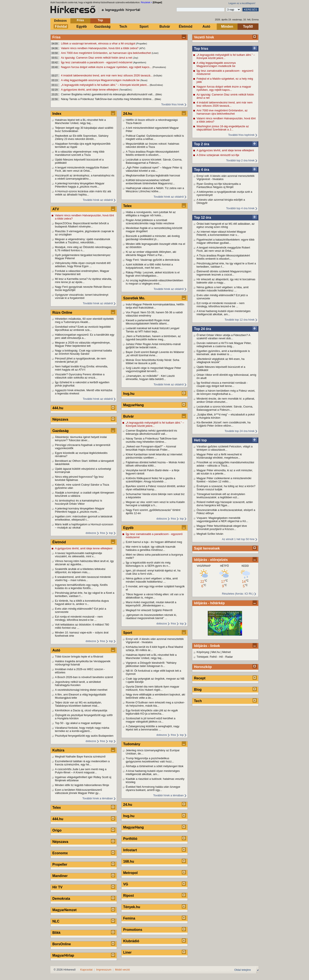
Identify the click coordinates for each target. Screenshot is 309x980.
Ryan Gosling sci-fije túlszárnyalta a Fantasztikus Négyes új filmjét (219, 185)
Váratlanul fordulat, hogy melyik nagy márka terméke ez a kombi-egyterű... (82, 729)
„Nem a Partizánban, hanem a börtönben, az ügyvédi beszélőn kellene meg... (153, 338)
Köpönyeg (203, 652)
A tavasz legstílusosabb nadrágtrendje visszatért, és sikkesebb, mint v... (79, 555)
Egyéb (82, 27)
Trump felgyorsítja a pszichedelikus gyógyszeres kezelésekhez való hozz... (150, 760)
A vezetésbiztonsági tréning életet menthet (81, 690)
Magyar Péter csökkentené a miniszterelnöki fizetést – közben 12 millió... (224, 480)
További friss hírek (172, 104)
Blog (198, 690)
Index (57, 114)
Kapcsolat (86, 970)
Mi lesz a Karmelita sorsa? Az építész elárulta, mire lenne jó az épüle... (83, 280)
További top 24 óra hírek (240, 431)
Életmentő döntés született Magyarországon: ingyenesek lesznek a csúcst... (224, 273)
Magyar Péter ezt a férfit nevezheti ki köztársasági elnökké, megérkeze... (219, 456)
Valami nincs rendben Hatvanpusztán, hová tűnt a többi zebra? (100, 48)
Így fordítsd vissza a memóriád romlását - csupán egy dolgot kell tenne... (222, 384)
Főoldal (61, 27)
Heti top (200, 440)
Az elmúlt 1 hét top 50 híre (238, 539)
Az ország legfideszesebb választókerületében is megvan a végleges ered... (154, 282)
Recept (200, 678)
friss (103, 533)
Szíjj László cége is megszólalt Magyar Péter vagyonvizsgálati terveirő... (153, 370)
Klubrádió (131, 941)
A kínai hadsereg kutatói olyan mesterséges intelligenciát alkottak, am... (223, 313)
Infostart (130, 850)
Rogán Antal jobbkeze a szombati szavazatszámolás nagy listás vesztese (150, 222)
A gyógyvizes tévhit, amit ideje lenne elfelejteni (90, 90)
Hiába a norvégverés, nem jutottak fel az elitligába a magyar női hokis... (151, 214)
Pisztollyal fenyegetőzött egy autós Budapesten (84, 736)
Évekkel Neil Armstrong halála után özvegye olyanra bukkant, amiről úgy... (153, 788)
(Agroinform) (140, 62)
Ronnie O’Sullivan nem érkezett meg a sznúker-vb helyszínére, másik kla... (155, 704)
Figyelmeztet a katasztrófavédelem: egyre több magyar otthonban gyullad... (226, 241)
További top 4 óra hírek (240, 208)
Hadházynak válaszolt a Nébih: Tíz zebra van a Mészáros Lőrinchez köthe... (155, 190)
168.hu (129, 861)
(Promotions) (159, 67)
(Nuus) (144, 80)
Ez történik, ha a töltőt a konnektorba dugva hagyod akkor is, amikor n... (82, 602)
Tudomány (132, 744)
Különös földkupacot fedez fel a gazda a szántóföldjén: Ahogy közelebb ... (151, 480)
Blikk (56, 933)
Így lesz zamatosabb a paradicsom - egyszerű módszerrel (97, 62)
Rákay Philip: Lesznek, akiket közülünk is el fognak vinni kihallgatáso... (153, 274)
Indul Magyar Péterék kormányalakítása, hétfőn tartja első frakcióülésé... (155, 306)
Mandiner (60, 876)
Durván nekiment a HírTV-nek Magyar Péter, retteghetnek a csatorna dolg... (224, 345)
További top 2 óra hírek (240, 160)
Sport (144, 27)
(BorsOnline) (156, 85)
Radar (229, 657)
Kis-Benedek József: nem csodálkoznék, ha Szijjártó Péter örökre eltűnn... (223, 424)
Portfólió (130, 839)
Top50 (248, 27)
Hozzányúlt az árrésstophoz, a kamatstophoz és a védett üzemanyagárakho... (85, 177)
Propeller (60, 864)
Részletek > (146, 2)
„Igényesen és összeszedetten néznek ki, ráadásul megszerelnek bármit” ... (151, 616)
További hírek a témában (98, 798)
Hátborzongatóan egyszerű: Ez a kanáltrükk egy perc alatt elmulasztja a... (85, 336)
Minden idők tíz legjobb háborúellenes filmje (82, 785)
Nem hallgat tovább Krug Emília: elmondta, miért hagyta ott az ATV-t (81, 368)
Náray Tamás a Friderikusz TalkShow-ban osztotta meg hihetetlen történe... (108, 99)
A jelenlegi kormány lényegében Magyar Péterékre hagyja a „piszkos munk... (80, 185)
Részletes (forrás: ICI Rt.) (238, 594)
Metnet (227, 652)
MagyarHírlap (63, 955)
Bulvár (165, 27)
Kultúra (58, 750)
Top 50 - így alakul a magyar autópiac (78, 723)
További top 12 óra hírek (240, 320)
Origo (57, 830)
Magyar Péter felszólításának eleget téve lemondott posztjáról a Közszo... (222, 527)
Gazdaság (102, 27)
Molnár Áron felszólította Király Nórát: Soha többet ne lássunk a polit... (152, 362)
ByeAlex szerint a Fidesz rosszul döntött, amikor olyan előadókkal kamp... (155, 488)
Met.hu (216, 652)
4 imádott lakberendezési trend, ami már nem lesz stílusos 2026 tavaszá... (107, 75)
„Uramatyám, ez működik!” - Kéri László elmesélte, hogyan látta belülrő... (150, 377)
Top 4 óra (202, 170)
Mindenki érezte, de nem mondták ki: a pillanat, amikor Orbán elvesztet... (226, 400)
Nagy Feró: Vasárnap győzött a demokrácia (153, 260)
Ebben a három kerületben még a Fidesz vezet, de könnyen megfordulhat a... (226, 392)
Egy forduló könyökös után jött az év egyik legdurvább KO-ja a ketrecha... (152, 712)
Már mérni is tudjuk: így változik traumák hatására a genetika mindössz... (151, 548)
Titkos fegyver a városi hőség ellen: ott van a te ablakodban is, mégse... (155, 596)
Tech (123, 27)
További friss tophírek (241, 135)
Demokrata (61, 899)
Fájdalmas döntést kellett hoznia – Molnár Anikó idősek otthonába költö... (155, 464)
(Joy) (135, 58)
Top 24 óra (203, 329)
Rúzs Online (62, 313)
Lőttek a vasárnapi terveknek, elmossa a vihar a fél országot (98, 43)
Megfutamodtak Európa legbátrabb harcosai (153, 175)
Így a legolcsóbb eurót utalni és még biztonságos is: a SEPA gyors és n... (148, 564)
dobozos (91, 533)
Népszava (60, 419)
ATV (56, 209)
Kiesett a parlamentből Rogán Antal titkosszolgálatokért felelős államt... (148, 322)
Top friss (201, 49)
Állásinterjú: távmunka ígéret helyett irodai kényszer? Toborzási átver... (81, 439)
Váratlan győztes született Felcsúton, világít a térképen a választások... (225, 448)
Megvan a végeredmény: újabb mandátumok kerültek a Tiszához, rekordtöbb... (83, 241)
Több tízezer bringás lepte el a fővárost (79, 657)
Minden (227, 27)
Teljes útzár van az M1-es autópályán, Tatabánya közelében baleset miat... (78, 704)
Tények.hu (132, 907)
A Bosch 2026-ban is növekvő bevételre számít (84, 677)
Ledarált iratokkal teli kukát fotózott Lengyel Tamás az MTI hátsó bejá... (152, 330)
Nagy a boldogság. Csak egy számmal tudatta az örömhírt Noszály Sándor (83, 352)
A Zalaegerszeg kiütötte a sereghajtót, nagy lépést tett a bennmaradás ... (153, 728)
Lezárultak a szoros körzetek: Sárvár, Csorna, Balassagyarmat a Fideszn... (225, 408)
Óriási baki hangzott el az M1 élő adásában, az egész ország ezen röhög (226, 225)
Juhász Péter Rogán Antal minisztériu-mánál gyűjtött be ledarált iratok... (153, 346)
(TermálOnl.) (126, 90)
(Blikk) (159, 94)
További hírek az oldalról (98, 200)
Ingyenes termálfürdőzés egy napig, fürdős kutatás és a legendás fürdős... (81, 586)
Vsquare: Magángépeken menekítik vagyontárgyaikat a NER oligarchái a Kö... (222, 520)
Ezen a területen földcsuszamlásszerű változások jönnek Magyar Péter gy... (78, 791)
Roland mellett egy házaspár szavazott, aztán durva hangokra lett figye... (225, 504)
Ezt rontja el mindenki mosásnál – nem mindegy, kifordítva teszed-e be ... (220, 305)
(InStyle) (158, 76)
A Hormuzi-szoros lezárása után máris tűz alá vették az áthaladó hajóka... (83, 193)
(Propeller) (142, 44)
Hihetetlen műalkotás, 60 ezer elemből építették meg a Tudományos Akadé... (84, 320)
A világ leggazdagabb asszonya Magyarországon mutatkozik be (101, 80)
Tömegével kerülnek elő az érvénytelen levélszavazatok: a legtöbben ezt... (221, 496)
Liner (127, 952)
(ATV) (142, 48)
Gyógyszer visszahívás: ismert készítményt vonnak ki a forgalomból (82, 296)
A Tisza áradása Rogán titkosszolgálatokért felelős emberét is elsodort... (223, 257)
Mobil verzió (122, 970)
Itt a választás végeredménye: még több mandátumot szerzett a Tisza (80, 153)
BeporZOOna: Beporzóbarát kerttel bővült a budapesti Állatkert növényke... (82, 225)
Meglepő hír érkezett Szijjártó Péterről (149, 610)
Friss (80, 20)
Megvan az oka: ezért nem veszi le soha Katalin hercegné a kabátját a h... (155, 504)
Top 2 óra (202, 144)
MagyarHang (133, 405)
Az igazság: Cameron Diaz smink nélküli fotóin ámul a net (97, 58)
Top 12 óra (203, 217)
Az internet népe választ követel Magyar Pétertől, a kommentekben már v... (221, 233)
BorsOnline (62, 944)
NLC (56, 921)
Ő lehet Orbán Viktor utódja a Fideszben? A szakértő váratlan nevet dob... (223, 337)
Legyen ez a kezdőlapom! (242, 3)
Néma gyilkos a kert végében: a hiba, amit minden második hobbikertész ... (223, 289)
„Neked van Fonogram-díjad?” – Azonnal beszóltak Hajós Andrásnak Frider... (151, 448)
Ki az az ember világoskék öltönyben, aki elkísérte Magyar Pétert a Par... (151, 253)
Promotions (133, 930)
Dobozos (60, 21)
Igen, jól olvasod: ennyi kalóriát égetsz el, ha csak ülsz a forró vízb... (153, 572)
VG (126, 884)
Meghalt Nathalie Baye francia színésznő (80, 757)
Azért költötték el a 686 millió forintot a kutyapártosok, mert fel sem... (149, 266)
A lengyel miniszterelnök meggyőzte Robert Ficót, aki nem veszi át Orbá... (223, 249)
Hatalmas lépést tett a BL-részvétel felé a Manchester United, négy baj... (80, 121)
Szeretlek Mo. (134, 298)
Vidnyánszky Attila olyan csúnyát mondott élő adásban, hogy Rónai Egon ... (83, 265)
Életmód (186, 27)
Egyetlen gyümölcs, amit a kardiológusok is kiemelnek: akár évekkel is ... (223, 353)
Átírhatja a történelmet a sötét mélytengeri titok (155, 766)
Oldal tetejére (243, 970)
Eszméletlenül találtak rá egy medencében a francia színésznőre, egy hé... (82, 763)
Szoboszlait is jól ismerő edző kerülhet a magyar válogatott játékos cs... (151, 720)
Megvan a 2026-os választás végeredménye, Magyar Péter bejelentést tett (83, 344)
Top (100, 20)
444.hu (58, 408)
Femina (129, 918)
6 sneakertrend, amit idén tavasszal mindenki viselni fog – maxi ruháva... (83, 579)
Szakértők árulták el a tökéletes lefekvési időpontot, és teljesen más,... (80, 571)
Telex (57, 808)
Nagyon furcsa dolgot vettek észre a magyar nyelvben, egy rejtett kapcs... (107, 67)
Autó (206, 27)
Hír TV (57, 887)
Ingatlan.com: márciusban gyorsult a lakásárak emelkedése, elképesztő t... (84, 518)
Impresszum (104, 970)
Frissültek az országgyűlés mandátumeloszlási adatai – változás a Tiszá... (225, 464)
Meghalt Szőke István (210, 534)
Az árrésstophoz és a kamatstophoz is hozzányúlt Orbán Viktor (79, 502)
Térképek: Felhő (207, 657)
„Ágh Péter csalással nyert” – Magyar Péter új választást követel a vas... (154, 169)
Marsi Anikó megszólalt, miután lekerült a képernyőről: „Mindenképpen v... (151, 604)
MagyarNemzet (64, 910)
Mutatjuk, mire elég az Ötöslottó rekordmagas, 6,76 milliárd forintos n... (83, 249)
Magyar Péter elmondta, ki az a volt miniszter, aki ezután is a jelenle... (225, 472)
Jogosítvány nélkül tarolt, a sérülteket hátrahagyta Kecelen (78, 683)
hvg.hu (129, 394)
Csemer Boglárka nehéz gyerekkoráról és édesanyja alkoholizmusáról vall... (108, 94)
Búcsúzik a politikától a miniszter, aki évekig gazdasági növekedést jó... (153, 238)
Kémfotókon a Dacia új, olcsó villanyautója (81, 710)
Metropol (130, 873)
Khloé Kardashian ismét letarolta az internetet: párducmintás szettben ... (154, 456)
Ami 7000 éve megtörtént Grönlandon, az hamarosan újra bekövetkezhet (106, 53)
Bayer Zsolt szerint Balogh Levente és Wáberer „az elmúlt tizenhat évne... (155, 354)
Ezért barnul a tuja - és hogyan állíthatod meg (154, 542)
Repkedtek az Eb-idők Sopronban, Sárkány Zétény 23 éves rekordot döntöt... (82, 137)
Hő (221, 657)
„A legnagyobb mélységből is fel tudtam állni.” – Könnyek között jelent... (105, 85)
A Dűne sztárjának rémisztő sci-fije (218, 155)
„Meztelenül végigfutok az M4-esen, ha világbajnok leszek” (220, 360)
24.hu (128, 114)
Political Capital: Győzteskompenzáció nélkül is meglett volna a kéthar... (155, 137)
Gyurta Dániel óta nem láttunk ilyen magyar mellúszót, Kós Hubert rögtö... (152, 688)
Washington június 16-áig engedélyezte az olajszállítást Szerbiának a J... (223, 128)
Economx (60, 853)
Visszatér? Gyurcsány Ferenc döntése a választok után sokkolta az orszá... (80, 376)
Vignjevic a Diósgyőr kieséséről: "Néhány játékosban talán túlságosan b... (151, 664)
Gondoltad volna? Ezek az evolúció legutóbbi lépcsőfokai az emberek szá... (83, 328)
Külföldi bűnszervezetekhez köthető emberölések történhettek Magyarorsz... (150, 182)
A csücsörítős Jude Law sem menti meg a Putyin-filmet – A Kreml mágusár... (81, 771)
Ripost (129, 896)
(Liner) (155, 53)
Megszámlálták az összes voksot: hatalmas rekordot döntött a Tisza (152, 145)
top (111, 533)
